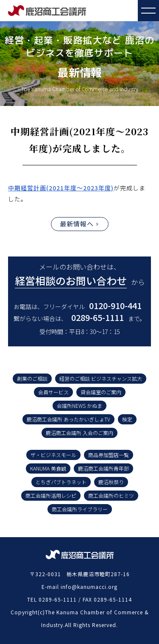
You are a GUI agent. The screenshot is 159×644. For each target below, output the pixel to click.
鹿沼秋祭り (111, 482)
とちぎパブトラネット (61, 482)
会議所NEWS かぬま (79, 406)
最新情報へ (77, 224)
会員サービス (53, 392)
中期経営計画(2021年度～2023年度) (61, 188)
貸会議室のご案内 (101, 392)
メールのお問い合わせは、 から (80, 275)
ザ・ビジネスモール (53, 455)
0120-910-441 (115, 305)
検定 (127, 419)
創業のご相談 (32, 378)
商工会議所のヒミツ (111, 495)
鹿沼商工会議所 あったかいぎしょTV (68, 419)
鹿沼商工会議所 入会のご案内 (79, 433)
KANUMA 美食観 (48, 468)
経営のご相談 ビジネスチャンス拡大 (101, 378)
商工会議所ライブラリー (80, 509)
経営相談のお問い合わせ (71, 280)
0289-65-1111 (98, 317)
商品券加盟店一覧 (109, 455)
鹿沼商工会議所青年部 (103, 468)
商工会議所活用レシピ (51, 495)
